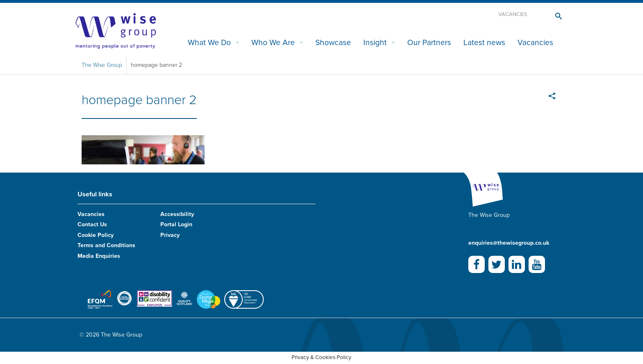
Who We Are (273, 42)
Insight (375, 42)
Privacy (170, 235)
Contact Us (92, 224)
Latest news (484, 42)
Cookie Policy (96, 235)
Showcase (333, 42)
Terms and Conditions (106, 245)
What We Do (209, 42)
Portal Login (176, 224)
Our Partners (429, 42)
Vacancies (513, 14)
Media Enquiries (99, 256)
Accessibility (177, 214)
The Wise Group (102, 65)
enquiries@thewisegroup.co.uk (509, 243)
